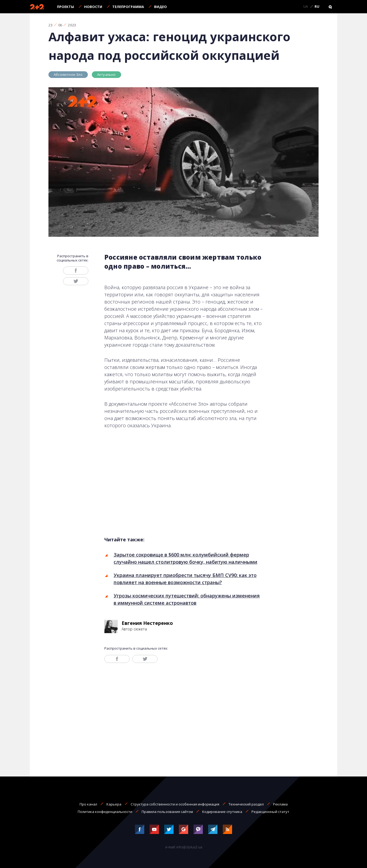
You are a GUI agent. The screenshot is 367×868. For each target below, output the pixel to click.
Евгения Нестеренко (147, 623)
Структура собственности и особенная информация (175, 804)
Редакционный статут (270, 812)
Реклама (280, 804)
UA (306, 7)
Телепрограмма (128, 7)
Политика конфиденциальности (105, 812)
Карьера (114, 804)
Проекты (65, 7)
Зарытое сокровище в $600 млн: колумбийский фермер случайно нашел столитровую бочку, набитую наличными (185, 558)
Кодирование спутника (222, 812)
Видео (160, 7)
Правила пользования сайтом (167, 812)
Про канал (88, 804)
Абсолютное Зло (68, 74)
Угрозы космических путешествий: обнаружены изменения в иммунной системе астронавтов (187, 599)
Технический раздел (246, 804)
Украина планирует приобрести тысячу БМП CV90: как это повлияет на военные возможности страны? (185, 579)
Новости (93, 7)
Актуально (106, 74)
